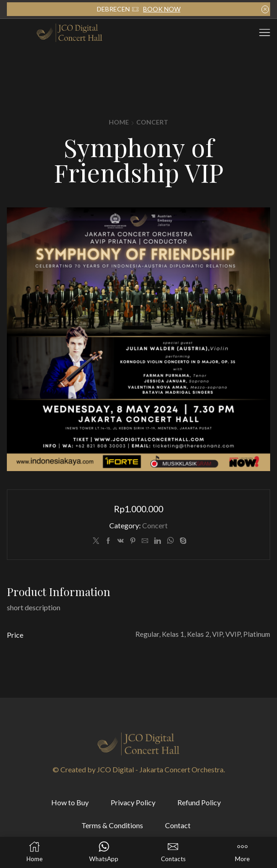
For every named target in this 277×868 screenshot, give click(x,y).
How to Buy (70, 802)
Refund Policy (199, 802)
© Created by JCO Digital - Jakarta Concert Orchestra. (139, 769)
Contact (178, 825)
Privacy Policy (133, 802)
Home (119, 122)
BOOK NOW (162, 9)
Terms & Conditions (112, 825)
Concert (152, 122)
